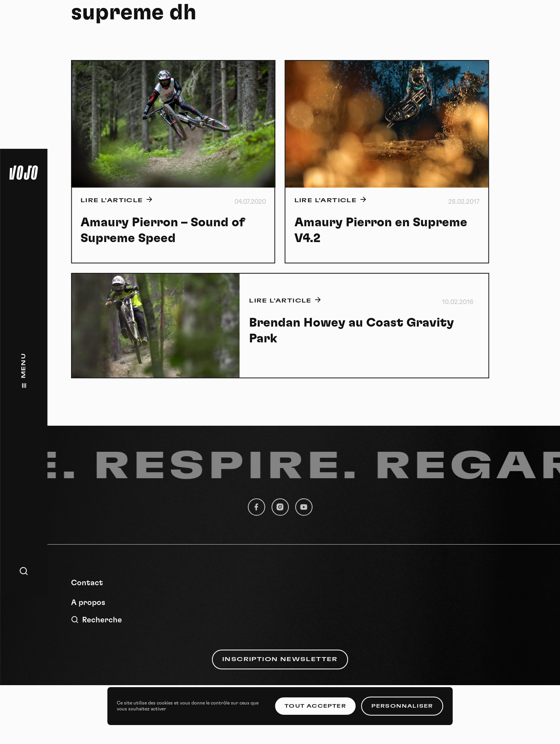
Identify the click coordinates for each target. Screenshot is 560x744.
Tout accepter (315, 706)
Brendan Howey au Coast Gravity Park (351, 331)
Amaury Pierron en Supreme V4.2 (381, 230)
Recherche (96, 620)
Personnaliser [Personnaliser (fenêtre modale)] (402, 706)
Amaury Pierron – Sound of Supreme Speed (163, 230)
